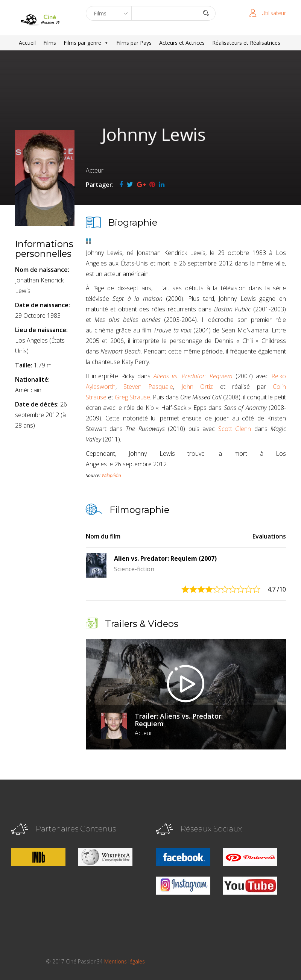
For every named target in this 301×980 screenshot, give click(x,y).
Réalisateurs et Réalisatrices (246, 43)
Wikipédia (111, 476)
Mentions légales (125, 961)
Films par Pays (134, 43)
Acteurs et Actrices (182, 43)
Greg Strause (132, 397)
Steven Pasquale (148, 387)
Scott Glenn (235, 429)
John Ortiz (197, 387)
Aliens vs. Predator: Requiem (193, 376)
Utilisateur (274, 13)
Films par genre (86, 43)
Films (50, 43)
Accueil (27, 43)
